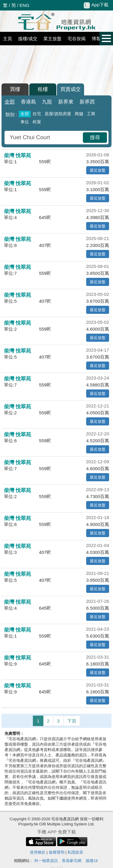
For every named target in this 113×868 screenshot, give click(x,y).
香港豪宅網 (72, 861)
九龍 (47, 102)
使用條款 (38, 852)
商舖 (79, 114)
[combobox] (44, 138)
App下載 (96, 5)
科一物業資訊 (46, 861)
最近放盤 (98, 170)
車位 (25, 122)
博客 (96, 39)
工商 (91, 114)
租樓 (43, 89)
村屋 (37, 122)
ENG (25, 5)
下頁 (72, 721)
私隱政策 (75, 852)
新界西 (87, 102)
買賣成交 (71, 89)
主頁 (8, 39)
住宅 (37, 114)
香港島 (28, 102)
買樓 (15, 89)
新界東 (66, 102)
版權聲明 (57, 852)
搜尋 (95, 138)
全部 (10, 102)
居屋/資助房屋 (58, 114)
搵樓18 (92, 861)
